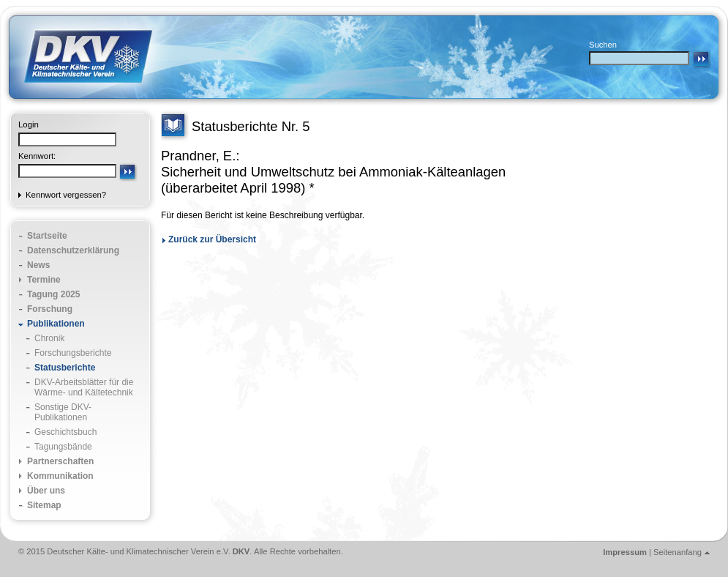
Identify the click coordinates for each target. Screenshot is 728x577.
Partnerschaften (60, 461)
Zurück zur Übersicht (212, 239)
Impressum (625, 552)
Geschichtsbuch (65, 432)
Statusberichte (65, 368)
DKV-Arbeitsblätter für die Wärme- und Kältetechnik (84, 387)
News (38, 265)
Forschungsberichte (73, 353)
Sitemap (44, 505)
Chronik (49, 338)
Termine (44, 280)
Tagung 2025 (53, 294)
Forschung (50, 309)
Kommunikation (60, 476)
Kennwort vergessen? (66, 195)
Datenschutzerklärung (73, 250)
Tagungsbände (63, 447)
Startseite (47, 236)
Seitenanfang (678, 552)
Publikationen (56, 324)
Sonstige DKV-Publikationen (63, 412)
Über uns (46, 491)
